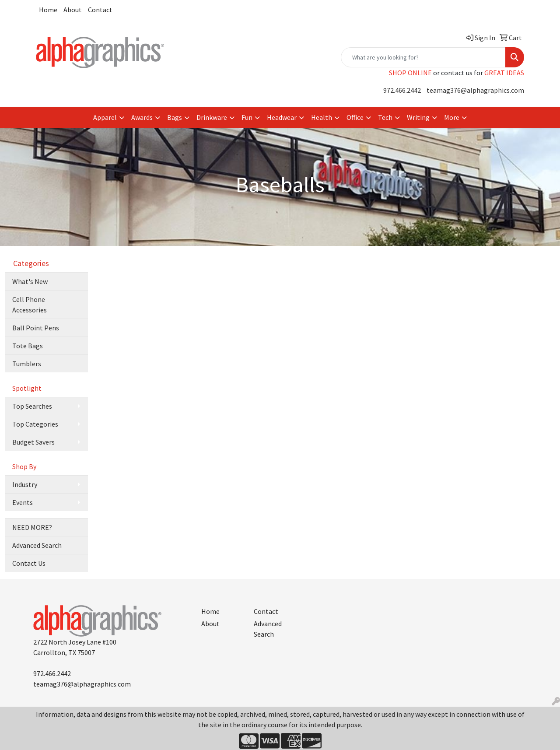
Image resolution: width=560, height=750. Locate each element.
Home (48, 10)
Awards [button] (142, 117)
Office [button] (355, 117)
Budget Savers (33, 442)
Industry (25, 484)
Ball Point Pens (36, 328)
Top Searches (32, 406)
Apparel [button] (105, 117)
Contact (100, 10)
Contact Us (29, 563)
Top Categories (35, 424)
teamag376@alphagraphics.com (475, 90)
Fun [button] (247, 117)
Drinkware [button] (212, 117)
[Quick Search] (423, 57)
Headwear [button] (282, 117)
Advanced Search (37, 545)
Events (23, 502)
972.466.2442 (402, 90)
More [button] (452, 117)
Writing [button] (418, 117)
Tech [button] (385, 117)
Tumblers (27, 364)
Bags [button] (175, 117)
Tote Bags (28, 346)
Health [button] (322, 117)
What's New (30, 281)
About (73, 10)
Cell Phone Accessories (30, 305)
